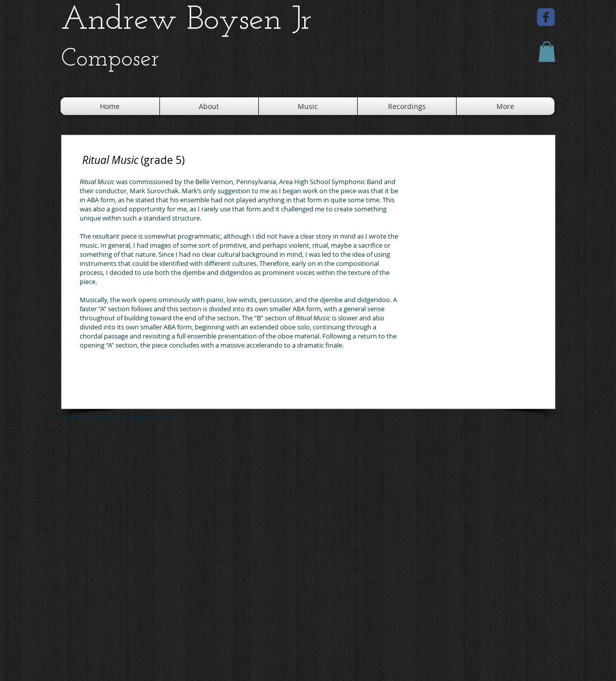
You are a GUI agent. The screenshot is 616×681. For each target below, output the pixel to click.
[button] (547, 52)
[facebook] (546, 17)
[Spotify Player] (143, 388)
